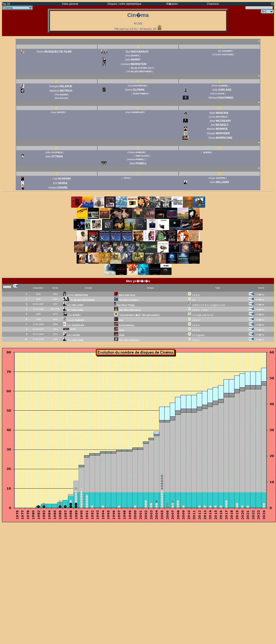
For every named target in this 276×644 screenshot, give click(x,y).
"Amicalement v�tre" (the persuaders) (137, 315)
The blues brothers (126, 300)
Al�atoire (172, 4)
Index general (70, 4)
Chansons (213, 4)
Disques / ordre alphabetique (124, 4)
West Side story (125, 295)
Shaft (119, 335)
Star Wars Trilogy (124, 305)
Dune (119, 330)
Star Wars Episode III (127, 310)
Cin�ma (260, 295)
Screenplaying (124, 325)
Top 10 (6, 4)
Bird (119, 320)
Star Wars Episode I (127, 340)
